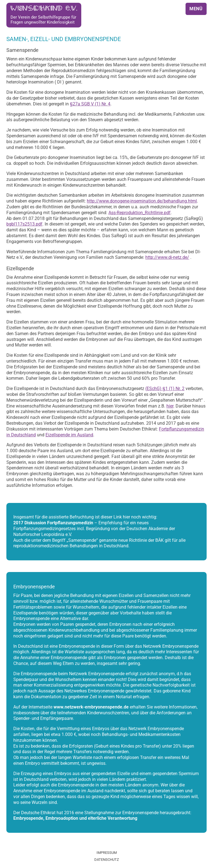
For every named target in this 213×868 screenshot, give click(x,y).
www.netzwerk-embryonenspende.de (91, 707)
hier (170, 406)
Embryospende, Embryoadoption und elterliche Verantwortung (75, 818)
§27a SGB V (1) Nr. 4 (90, 104)
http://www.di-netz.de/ (167, 257)
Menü (196, 9)
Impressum (107, 853)
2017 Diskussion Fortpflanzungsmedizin (53, 523)
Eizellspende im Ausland (69, 435)
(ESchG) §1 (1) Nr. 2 (165, 389)
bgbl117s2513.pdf (24, 224)
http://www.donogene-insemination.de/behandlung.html (142, 201)
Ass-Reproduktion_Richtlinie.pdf (140, 213)
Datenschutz (107, 860)
